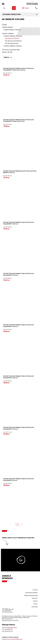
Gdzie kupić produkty (31, 593)
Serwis (36, 604)
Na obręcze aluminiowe (13, 41)
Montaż (35, 601)
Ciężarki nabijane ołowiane (13, 36)
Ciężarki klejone (7, 27)
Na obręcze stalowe (12, 38)
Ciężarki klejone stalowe (12, 30)
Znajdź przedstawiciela (31, 595)
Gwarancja (35, 607)
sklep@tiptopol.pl (12, 628)
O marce (35, 590)
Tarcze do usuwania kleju (11, 50)
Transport (35, 598)
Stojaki (4, 25)
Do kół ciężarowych (12, 43)
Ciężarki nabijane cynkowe (13, 46)
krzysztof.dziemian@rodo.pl (14, 639)
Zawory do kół (7, 52)
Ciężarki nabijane (8, 33)
